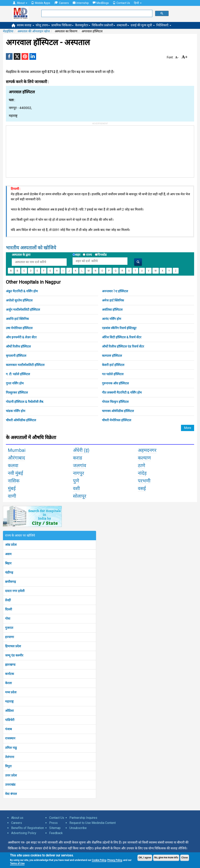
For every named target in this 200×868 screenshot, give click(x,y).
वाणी (12, 496)
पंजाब (8, 729)
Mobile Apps (41, 3)
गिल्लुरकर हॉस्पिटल (17, 393)
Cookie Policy (99, 860)
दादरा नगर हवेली (15, 591)
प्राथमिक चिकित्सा (62, 25)
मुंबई (12, 488)
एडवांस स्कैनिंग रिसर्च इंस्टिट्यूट (119, 328)
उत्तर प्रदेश (11, 775)
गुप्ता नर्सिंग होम (15, 383)
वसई (142, 488)
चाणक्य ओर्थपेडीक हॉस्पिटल (118, 411)
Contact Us (121, 3)
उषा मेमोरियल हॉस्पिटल (19, 328)
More (188, 428)
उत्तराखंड (10, 785)
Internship (81, 3)
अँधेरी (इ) (81, 450)
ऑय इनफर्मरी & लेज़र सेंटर (21, 337)
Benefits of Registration (28, 828)
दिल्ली (9, 609)
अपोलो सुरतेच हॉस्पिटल (19, 300)
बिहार (8, 563)
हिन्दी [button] (138, 3)
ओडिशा (9, 711)
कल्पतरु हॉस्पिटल (112, 356)
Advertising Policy (24, 833)
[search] (96, 14)
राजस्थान (10, 738)
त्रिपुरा (8, 766)
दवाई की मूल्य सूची (143, 25)
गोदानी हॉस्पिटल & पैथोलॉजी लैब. (25, 402)
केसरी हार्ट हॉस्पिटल (113, 365)
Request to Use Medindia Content (93, 823)
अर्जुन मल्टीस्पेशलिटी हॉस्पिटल (23, 310)
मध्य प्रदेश (11, 692)
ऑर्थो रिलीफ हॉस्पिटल (18, 346)
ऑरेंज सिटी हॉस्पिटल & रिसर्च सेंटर (122, 337)
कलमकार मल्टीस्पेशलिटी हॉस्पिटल (25, 365)
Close (185, 858)
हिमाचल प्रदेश (13, 646)
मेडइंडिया (8, 31)
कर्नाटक (10, 674)
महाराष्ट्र (9, 701)
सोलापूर (80, 496)
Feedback (56, 833)
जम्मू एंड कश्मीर (14, 655)
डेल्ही (8, 600)
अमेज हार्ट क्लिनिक (113, 300)
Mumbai (17, 450)
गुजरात (9, 628)
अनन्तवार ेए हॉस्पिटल (115, 291)
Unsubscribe (78, 828)
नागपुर (79, 473)
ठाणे (141, 466)
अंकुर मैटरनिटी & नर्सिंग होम (22, 291)
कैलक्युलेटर (83, 25)
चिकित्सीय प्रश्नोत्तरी (103, 25)
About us (17, 818)
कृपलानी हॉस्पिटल (16, 356)
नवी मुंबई (15, 473)
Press (53, 823)
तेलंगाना (10, 757)
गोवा (8, 619)
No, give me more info (166, 858)
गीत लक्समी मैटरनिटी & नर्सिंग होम (122, 393)
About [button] (20, 3)
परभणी (144, 481)
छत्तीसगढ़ (10, 582)
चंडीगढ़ (9, 572)
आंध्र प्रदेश (11, 545)
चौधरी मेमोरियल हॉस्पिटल (117, 420)
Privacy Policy (115, 860)
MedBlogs (101, 3)
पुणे (76, 481)
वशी (76, 488)
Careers (61, 3)
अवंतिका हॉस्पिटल (112, 310)
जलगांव (80, 466)
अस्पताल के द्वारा (21, 255)
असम (8, 554)
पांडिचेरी (10, 720)
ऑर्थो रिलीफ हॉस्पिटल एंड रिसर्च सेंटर (123, 346)
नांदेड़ (142, 473)
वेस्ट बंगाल (11, 794)
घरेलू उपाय (43, 25)
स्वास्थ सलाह (25, 25)
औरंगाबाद (16, 458)
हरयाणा (10, 637)
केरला (8, 683)
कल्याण (144, 458)
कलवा (13, 466)
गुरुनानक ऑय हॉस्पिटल (115, 383)
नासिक (14, 481)
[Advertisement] (35, 150)
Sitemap (55, 828)
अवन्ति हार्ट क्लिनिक (17, 319)
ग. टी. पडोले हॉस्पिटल (18, 374)
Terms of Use (17, 863)
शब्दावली (123, 25)
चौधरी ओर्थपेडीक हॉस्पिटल (21, 420)
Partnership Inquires (83, 818)
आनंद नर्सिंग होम (112, 319)
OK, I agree (145, 858)
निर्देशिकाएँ (164, 25)
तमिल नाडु (11, 748)
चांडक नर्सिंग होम (16, 411)
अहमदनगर (147, 450)
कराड (78, 458)
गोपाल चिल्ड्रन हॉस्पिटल (115, 402)
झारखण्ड (10, 665)
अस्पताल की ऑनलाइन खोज (34, 31)
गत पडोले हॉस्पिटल (113, 374)
